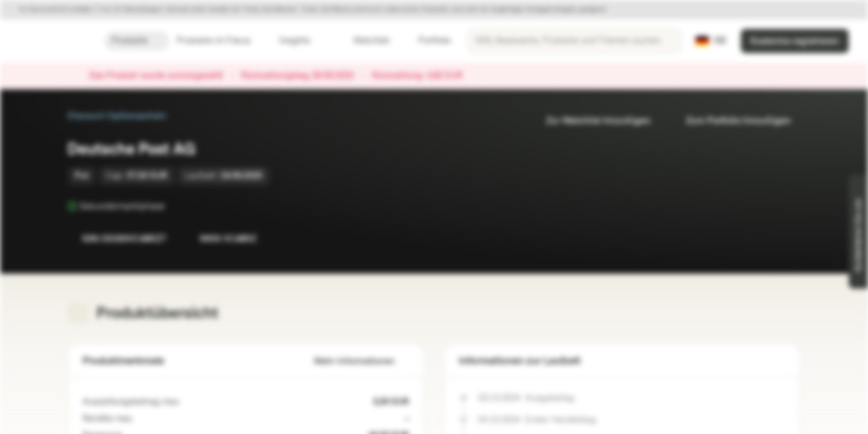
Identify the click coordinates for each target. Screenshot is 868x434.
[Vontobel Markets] (52, 41)
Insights (302, 41)
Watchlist (364, 41)
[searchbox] (574, 41)
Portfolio (427, 41)
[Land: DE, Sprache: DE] (711, 41)
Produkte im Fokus (221, 41)
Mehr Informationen (362, 361)
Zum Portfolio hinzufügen (731, 121)
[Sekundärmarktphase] (173, 206)
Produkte (137, 41)
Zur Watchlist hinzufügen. (592, 121)
